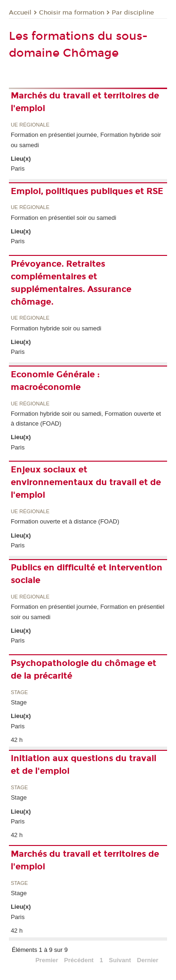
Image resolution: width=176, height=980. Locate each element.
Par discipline (133, 13)
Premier (46, 960)
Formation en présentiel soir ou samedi (64, 218)
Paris (18, 168)
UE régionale (30, 125)
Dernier (148, 960)
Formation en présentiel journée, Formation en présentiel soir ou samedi (88, 612)
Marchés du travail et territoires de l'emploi (85, 102)
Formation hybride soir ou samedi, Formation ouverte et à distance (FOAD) (86, 419)
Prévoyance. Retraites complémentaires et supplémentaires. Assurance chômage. (71, 283)
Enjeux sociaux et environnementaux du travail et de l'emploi (86, 482)
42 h (17, 740)
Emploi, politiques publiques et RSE (87, 191)
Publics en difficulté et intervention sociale (87, 574)
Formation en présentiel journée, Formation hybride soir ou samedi (86, 140)
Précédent (79, 960)
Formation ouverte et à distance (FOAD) (65, 521)
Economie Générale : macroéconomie (55, 381)
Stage (19, 692)
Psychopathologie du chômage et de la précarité (84, 670)
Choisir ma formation (72, 13)
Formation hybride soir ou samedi (56, 328)
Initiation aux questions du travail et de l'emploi (84, 765)
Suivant (120, 960)
